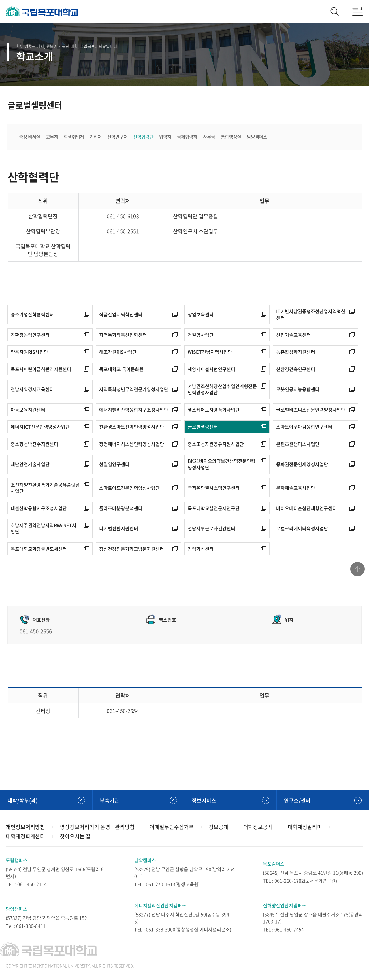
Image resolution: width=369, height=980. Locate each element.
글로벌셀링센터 (203, 427)
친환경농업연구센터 (30, 335)
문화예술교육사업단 (296, 488)
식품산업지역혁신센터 (121, 314)
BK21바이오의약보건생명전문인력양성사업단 (222, 464)
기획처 (96, 137)
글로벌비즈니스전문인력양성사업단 (311, 410)
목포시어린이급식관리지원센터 (41, 369)
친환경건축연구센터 (296, 369)
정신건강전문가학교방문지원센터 (132, 549)
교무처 (52, 137)
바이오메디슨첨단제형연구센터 (306, 508)
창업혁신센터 (201, 549)
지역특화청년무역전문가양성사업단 (134, 389)
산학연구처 (118, 137)
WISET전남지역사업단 (210, 352)
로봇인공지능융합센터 (298, 389)
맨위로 (357, 569)
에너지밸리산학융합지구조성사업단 (134, 410)
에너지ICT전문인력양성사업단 (40, 427)
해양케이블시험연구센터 (211, 369)
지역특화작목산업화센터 (123, 335)
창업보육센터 (201, 314)
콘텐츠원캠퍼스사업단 (298, 444)
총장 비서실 (30, 137)
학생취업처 (74, 137)
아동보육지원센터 (28, 410)
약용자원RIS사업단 (29, 352)
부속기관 (110, 800)
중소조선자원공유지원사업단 (216, 444)
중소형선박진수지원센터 (34, 444)
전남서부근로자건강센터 (211, 528)
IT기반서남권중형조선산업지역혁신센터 (311, 314)
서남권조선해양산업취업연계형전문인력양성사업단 (222, 389)
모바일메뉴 (357, 12)
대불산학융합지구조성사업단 (39, 508)
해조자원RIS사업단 (118, 352)
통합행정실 (231, 137)
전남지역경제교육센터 (32, 389)
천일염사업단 (201, 335)
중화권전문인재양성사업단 (302, 464)
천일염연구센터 (114, 464)
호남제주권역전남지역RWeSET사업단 (44, 528)
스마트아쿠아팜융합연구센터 (304, 427)
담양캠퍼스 (257, 137)
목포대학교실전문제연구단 (214, 508)
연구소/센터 (297, 800)
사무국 (209, 137)
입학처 (165, 137)
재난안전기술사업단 (30, 464)
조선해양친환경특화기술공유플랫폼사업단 (45, 488)
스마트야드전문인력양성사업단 (129, 488)
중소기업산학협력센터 (32, 314)
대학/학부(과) (22, 800)
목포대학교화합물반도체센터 (39, 549)
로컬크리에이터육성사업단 (302, 528)
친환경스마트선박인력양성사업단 (132, 427)
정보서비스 (204, 800)
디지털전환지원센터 (119, 528)
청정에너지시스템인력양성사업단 (132, 444)
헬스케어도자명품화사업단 (214, 410)
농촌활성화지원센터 (296, 352)
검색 (334, 12)
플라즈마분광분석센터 (121, 508)
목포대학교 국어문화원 (121, 369)
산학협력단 (144, 137)
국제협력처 (187, 137)
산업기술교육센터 (293, 335)
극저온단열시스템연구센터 (214, 488)
